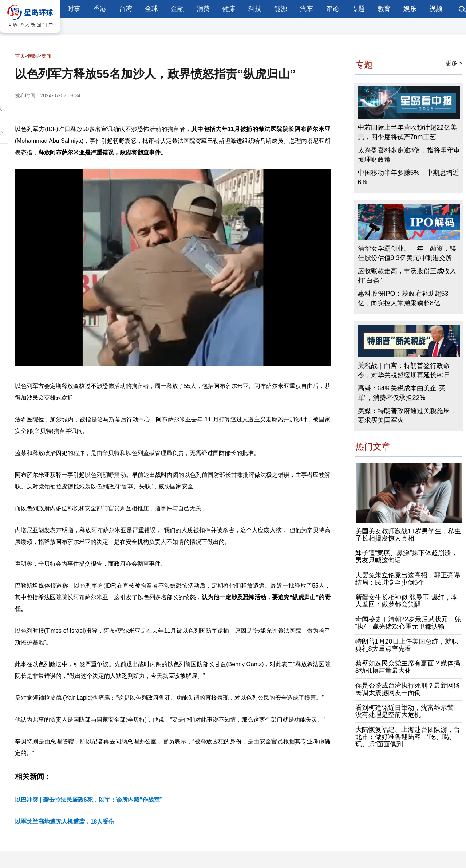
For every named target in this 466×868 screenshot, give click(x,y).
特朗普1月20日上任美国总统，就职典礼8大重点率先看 (407, 645)
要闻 (46, 56)
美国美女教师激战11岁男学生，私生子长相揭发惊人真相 (408, 535)
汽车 (307, 9)
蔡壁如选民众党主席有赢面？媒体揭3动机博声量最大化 (408, 667)
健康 (229, 9)
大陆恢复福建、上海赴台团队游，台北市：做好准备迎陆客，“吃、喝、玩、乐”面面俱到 (408, 737)
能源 (281, 9)
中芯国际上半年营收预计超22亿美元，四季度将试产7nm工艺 (407, 132)
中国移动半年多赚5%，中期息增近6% (408, 177)
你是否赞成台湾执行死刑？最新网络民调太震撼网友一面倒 (408, 689)
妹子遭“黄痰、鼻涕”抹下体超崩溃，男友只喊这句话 (407, 557)
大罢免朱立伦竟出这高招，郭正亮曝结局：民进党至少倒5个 (408, 579)
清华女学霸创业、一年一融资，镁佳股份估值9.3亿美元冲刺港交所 (407, 253)
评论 (332, 9)
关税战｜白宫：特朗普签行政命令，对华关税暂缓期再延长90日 (404, 370)
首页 (20, 56)
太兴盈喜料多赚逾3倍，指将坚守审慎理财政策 (409, 155)
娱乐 (410, 9)
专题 (358, 9)
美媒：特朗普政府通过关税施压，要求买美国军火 (407, 416)
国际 (33, 56)
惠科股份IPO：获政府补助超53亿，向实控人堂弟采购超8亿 (403, 298)
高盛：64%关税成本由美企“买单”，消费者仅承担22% (402, 393)
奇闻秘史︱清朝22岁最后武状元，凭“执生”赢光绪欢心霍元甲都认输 (408, 623)
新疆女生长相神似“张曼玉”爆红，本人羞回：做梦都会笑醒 (407, 601)
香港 (100, 9)
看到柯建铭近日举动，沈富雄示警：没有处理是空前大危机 (408, 711)
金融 (177, 9)
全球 (151, 9)
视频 (436, 9)
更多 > (454, 63)
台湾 (126, 9)
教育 (384, 9)
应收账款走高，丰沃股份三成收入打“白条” (407, 276)
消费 (203, 9)
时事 (74, 9)
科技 (255, 9)
